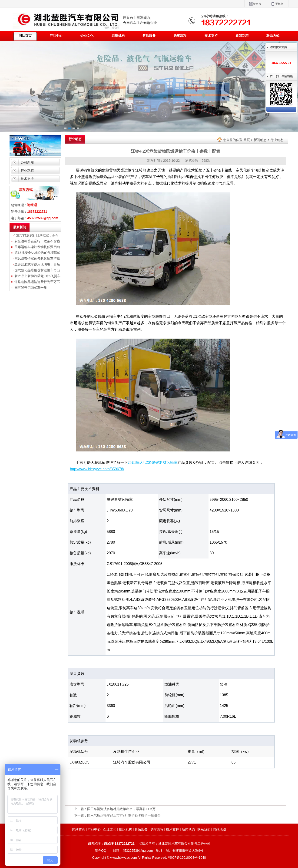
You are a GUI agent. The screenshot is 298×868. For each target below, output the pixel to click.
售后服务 (149, 36)
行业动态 (27, 171)
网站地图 (219, 829)
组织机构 (118, 36)
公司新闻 (27, 162)
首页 (247, 140)
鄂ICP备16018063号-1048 (187, 858)
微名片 (255, 4)
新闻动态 (242, 36)
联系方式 (273, 36)
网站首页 (79, 829)
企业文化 (87, 36)
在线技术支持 (279, 47)
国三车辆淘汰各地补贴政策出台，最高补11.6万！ (123, 809)
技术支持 (211, 36)
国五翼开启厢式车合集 (31, 288)
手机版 (277, 4)
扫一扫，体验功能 (281, 76)
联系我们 (204, 829)
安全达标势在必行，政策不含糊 (37, 241)
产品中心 (56, 36)
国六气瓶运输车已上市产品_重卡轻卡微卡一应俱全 (124, 815)
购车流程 (180, 36)
